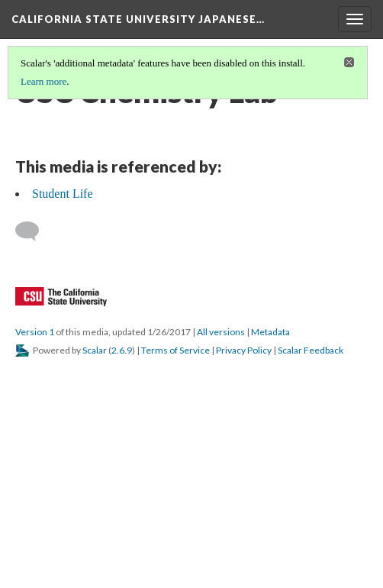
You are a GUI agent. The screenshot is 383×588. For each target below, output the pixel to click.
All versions (221, 332)
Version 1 (35, 332)
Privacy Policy (244, 350)
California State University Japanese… (138, 19)
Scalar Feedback (311, 350)
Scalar (95, 350)
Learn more (43, 81)
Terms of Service (175, 350)
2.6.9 (122, 350)
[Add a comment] (34, 231)
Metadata (270, 332)
